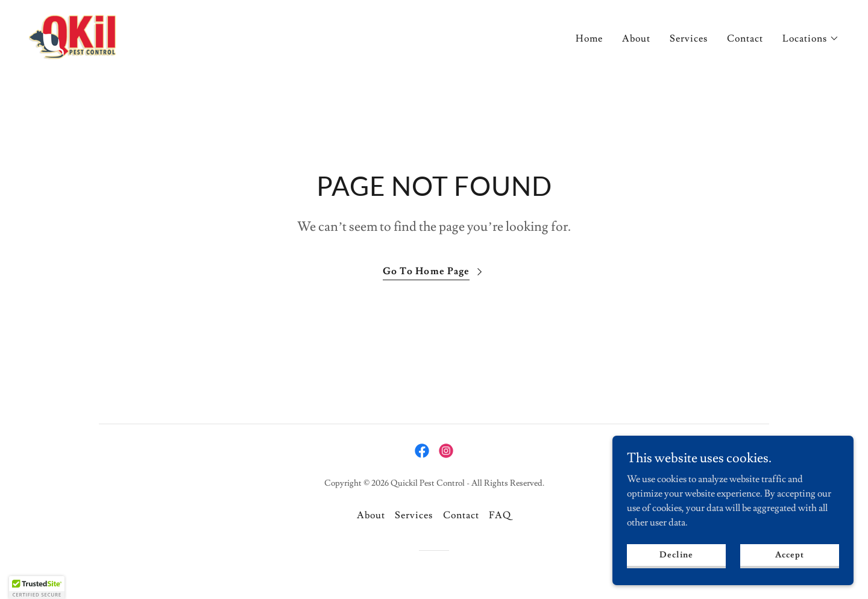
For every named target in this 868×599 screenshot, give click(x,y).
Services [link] (689, 39)
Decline (676, 554)
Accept (789, 554)
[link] (73, 35)
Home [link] (589, 39)
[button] (811, 39)
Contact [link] (745, 39)
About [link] (636, 39)
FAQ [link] (500, 515)
